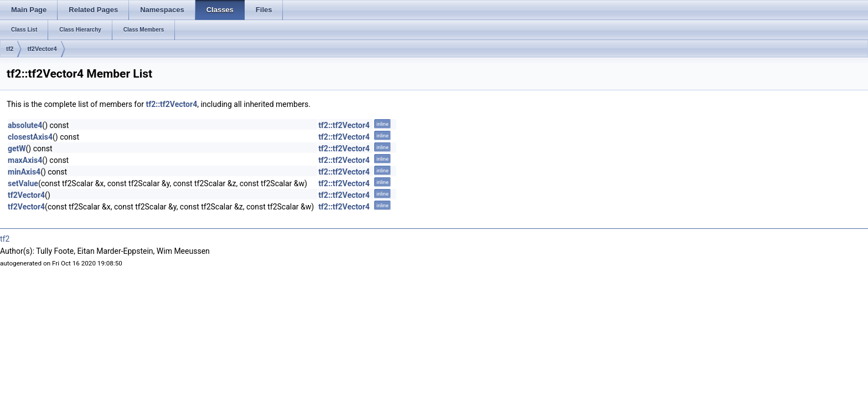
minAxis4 (24, 172)
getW (17, 149)
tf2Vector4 (42, 49)
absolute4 (25, 125)
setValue (23, 183)
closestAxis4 (30, 137)
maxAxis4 (25, 160)
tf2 (10, 49)
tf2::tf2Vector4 (171, 104)
